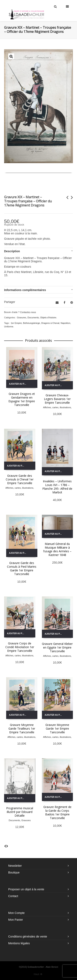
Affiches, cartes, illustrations (57, 407)
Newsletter (15, 866)
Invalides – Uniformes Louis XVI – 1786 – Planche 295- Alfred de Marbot (57, 487)
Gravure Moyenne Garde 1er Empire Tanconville (57, 728)
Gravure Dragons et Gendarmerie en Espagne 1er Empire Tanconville (22, 399)
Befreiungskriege (32, 323)
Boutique (14, 872)
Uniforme (9, 327)
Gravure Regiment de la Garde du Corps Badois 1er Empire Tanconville (57, 812)
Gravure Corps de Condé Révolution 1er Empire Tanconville (20, 647)
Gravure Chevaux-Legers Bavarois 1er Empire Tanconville (57, 399)
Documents (33, 317)
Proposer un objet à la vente (26, 889)
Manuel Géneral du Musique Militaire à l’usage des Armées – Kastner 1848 (57, 549)
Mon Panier (16, 920)
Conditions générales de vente (28, 936)
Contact (13, 896)
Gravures (21, 317)
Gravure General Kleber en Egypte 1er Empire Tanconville (57, 647)
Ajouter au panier (19, 384)
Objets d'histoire (48, 317)
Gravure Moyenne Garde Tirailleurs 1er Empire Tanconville (22, 728)
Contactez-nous (28, 312)
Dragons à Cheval (50, 323)
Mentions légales (19, 943)
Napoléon (65, 323)
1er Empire (16, 323)
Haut (38, 974)
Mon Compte (16, 913)
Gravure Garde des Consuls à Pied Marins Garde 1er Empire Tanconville (22, 568)
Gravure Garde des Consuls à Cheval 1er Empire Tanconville (20, 479)
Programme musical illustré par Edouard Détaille (20, 812)
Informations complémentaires (25, 290)
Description (12, 251)
